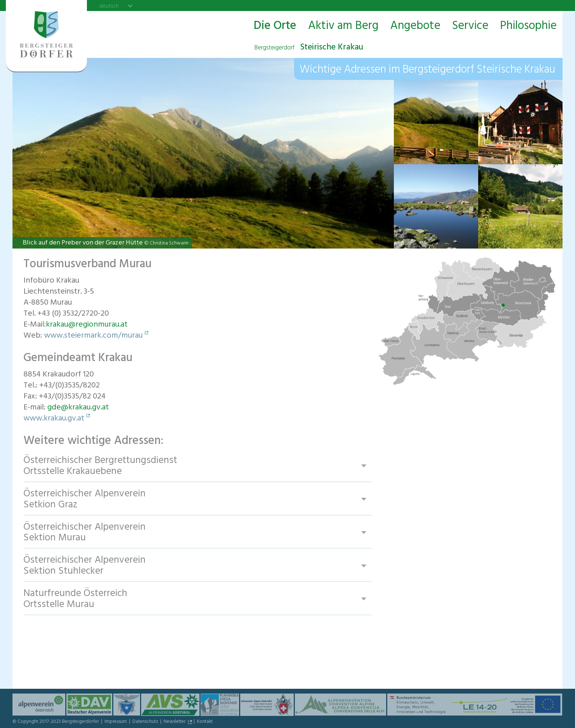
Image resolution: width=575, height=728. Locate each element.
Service (470, 26)
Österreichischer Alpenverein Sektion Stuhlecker (85, 566)
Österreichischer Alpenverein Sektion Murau (85, 533)
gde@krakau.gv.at (78, 408)
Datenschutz (146, 722)
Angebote (415, 26)
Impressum (116, 722)
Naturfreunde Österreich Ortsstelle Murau (76, 600)
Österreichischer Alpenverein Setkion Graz (85, 499)
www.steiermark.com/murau (93, 336)
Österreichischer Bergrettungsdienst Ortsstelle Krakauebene (100, 466)
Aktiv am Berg (343, 26)
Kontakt (205, 722)
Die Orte (275, 26)
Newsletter (175, 722)
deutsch (109, 6)
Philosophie (528, 26)
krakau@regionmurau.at (87, 325)
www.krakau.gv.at (54, 419)
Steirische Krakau (309, 48)
